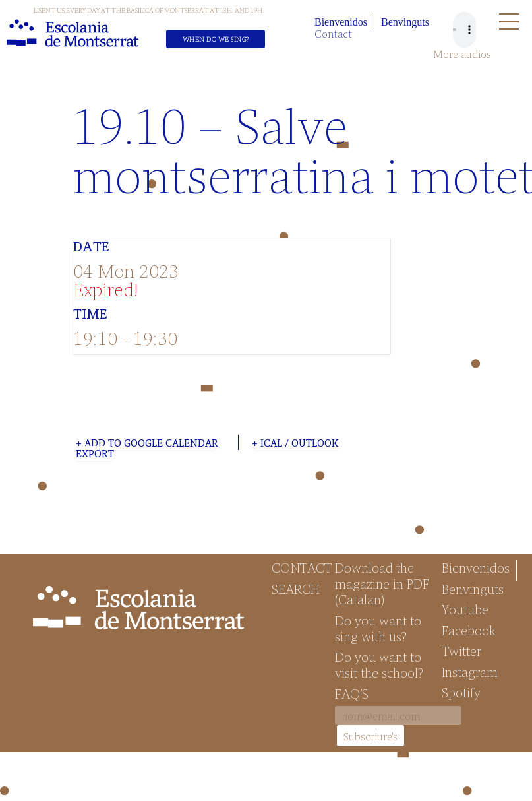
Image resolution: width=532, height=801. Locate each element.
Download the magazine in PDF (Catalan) (382, 583)
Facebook (469, 630)
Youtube (465, 609)
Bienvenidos (341, 22)
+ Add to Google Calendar (147, 443)
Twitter (461, 651)
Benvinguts (405, 22)
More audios (462, 54)
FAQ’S (352, 693)
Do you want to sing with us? (378, 628)
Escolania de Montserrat (73, 33)
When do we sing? (216, 39)
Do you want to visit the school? (379, 664)
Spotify (461, 692)
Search (296, 589)
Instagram (470, 672)
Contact (333, 33)
